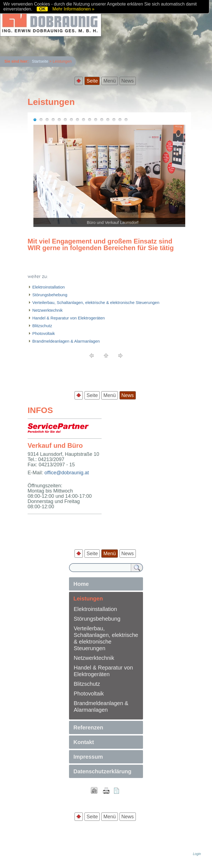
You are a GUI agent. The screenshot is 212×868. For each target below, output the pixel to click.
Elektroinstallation (49, 287)
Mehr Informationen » (73, 9)
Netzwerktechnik (47, 310)
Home (81, 584)
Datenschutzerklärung (102, 771)
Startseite (40, 61)
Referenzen (88, 727)
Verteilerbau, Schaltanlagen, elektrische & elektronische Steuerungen (96, 302)
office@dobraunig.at (67, 473)
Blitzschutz (42, 326)
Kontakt (84, 742)
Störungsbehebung (50, 295)
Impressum (88, 757)
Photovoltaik (44, 333)
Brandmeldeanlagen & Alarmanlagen (66, 341)
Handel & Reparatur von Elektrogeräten (69, 318)
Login (197, 854)
